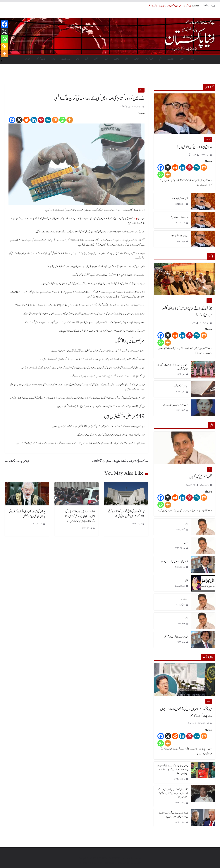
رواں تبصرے (66, 59)
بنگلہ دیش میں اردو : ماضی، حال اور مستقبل (176, 637)
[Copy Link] (4, 46)
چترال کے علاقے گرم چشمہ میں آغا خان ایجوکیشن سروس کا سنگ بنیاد (187, 312)
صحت (107, 59)
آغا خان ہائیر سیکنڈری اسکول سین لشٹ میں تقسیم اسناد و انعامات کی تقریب (173, 367)
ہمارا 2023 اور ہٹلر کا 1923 (179, 236)
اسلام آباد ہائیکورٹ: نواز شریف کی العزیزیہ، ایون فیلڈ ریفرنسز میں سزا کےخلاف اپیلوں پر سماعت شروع (80, 516)
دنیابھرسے (171, 59)
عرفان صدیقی (192, 155)
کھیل (127, 59)
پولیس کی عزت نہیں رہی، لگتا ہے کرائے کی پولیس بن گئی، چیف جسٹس (27, 514)
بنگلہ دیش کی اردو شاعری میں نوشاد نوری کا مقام (175, 562)
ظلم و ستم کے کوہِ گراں (201, 477)
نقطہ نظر (27, 59)
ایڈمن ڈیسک (124, 106)
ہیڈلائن (193, 59)
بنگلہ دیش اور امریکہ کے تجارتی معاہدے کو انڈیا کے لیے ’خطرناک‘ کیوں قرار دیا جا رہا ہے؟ (173, 815)
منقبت (186, 543)
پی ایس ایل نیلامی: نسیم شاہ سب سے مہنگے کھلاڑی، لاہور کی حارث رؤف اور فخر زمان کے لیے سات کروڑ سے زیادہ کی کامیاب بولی (172, 770)
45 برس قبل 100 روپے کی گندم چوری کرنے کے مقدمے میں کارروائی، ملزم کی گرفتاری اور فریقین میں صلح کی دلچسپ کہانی (173, 793)
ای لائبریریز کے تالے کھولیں (17, 461)
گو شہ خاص (208, 139)
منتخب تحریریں (149, 59)
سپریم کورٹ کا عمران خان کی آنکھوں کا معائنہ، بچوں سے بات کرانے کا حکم (170, 6)
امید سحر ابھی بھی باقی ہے (181, 386)
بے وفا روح (185, 599)
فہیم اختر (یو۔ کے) (191, 485)
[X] (19, 120)
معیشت (137, 59)
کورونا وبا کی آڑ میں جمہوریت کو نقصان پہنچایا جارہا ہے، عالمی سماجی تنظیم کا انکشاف (120, 461)
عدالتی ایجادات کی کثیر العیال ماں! (194, 147)
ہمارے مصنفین (41, 59)
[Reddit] (26, 120)
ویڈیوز (54, 59)
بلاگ (77, 59)
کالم (160, 59)
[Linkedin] (34, 120)
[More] (70, 120)
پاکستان (182, 59)
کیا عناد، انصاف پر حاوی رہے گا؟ (179, 217)
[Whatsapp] (62, 120)
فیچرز (87, 59)
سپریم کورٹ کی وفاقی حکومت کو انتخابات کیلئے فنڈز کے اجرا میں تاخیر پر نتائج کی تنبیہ (126, 514)
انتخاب (194, 323)
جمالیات (117, 59)
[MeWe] (48, 120)
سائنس (97, 59)
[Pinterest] (41, 120)
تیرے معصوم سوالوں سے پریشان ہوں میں (176, 405)
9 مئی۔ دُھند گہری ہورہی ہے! (179, 199)
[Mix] (55, 120)
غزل (187, 524)
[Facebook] (12, 120)
